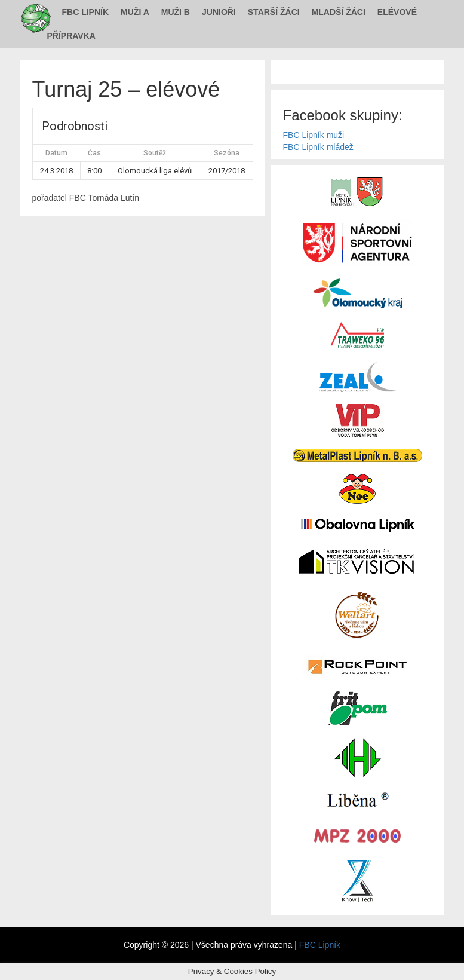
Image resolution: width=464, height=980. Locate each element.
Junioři (219, 12)
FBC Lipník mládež (318, 147)
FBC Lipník (86, 12)
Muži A (135, 12)
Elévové (397, 12)
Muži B (176, 12)
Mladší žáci (339, 12)
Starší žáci (274, 12)
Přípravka (71, 36)
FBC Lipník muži (314, 135)
